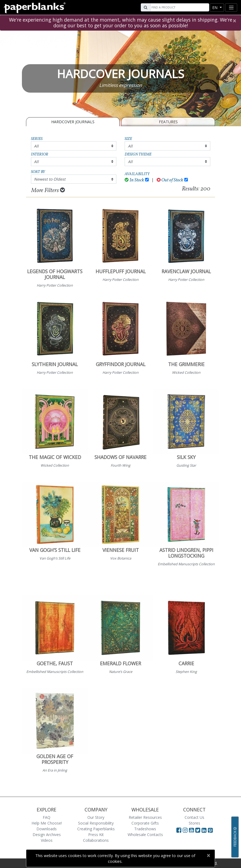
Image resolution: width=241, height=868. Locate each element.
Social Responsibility (96, 823)
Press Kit (96, 835)
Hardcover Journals (73, 122)
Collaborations (96, 840)
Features (168, 122)
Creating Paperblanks (96, 829)
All (36, 146)
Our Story (96, 817)
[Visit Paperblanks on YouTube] (192, 830)
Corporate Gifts (145, 823)
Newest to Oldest (50, 179)
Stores (194, 823)
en (215, 8)
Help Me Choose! (47, 823)
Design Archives (47, 835)
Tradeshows (145, 829)
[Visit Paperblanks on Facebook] (179, 830)
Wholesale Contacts (145, 835)
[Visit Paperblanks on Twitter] (198, 830)
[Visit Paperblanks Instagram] (185, 830)
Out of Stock (170, 180)
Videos (47, 840)
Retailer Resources (145, 817)
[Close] (234, 21)
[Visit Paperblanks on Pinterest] (210, 830)
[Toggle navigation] (231, 8)
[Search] (179, 7)
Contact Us (194, 817)
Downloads (47, 829)
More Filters (48, 190)
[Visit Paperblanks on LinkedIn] (205, 830)
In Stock (134, 180)
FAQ (47, 817)
